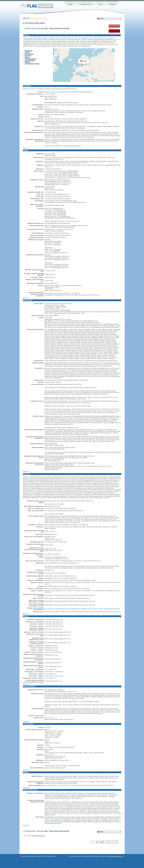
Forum (112, 4)
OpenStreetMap (109, 81)
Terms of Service (30, 856)
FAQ (100, 4)
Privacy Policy (40, 856)
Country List (86, 4)
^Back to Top (26, 148)
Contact (23, 856)
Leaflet (100, 81)
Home (70, 4)
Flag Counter (37, 6)
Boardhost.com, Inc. (52, 856)
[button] (88, 60)
